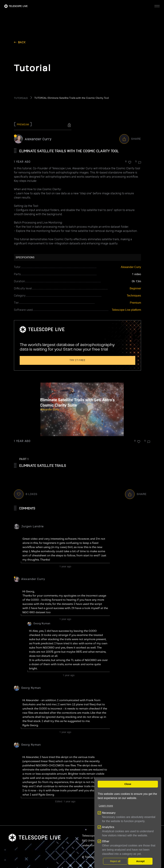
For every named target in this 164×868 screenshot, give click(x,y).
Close (128, 784)
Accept (140, 861)
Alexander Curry (38, 139)
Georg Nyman (42, 624)
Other (106, 841)
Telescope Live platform (126, 310)
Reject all (115, 861)
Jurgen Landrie (32, 526)
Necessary (109, 813)
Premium (135, 303)
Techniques (134, 296)
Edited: (65, 801)
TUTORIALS (21, 98)
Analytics (108, 827)
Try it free (77, 360)
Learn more (106, 806)
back (22, 42)
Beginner (135, 288)
